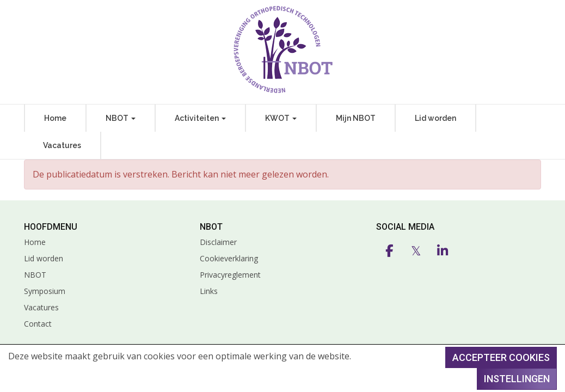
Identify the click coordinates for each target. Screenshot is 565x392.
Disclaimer (218, 242)
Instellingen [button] (517, 379)
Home (55, 118)
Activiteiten (200, 118)
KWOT (281, 118)
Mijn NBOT (356, 118)
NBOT (121, 118)
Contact (38, 324)
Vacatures (62, 145)
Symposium (45, 291)
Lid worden (435, 118)
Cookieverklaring (229, 258)
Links (209, 291)
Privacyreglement (230, 275)
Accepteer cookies (501, 357)
